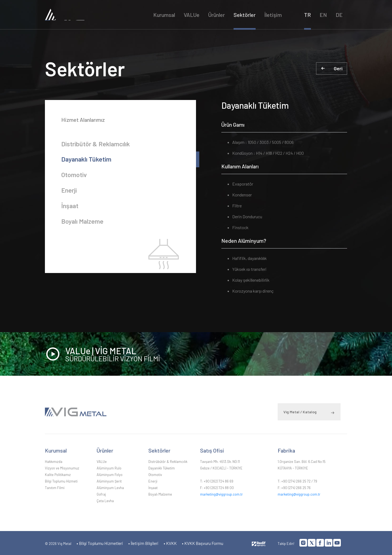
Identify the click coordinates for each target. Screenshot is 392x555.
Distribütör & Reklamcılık (96, 144)
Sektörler (245, 15)
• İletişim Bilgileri (143, 543)
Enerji (69, 192)
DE (339, 15)
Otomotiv (74, 176)
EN (323, 15)
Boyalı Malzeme (83, 224)
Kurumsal (164, 15)
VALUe (192, 15)
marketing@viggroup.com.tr (221, 494)
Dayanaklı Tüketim (87, 160)
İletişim (273, 15)
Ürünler (217, 15)
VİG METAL (90, 15)
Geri (338, 68)
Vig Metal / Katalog (300, 412)
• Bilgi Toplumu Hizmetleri (100, 543)
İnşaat (70, 208)
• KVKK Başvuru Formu (203, 543)
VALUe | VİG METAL (206, 354)
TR (307, 15)
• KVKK (170, 543)
